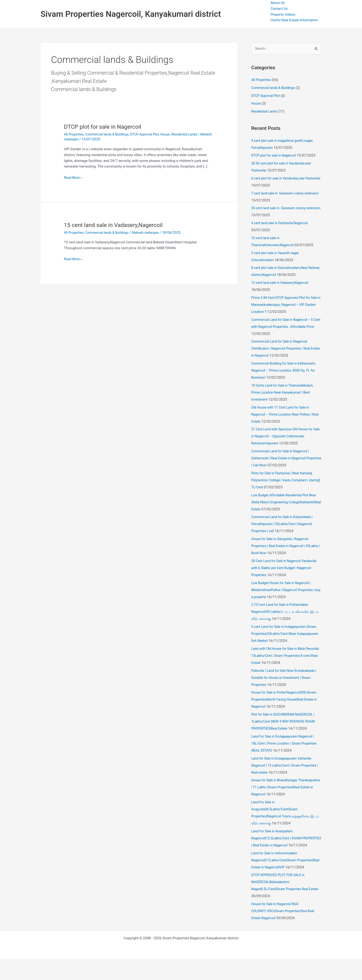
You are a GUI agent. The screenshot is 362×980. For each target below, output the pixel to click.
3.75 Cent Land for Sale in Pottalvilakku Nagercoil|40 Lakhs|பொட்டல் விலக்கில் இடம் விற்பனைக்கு (282, 612)
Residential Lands (192, 134)
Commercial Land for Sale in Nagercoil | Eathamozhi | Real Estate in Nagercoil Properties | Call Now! (282, 459)
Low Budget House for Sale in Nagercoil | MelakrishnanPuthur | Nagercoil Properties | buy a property (285, 590)
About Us (278, 3)
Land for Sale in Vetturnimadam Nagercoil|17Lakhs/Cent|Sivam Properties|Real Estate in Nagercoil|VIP (281, 874)
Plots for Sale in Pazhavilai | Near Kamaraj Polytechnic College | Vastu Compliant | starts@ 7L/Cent (284, 481)
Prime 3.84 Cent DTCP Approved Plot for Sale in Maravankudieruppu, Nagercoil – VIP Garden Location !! (285, 305)
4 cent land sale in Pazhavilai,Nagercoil (282, 223)
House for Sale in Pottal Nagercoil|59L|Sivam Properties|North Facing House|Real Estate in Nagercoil (286, 700)
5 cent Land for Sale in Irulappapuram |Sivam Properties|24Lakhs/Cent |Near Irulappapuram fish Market (286, 634)
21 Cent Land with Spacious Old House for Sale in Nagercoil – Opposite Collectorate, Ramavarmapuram (284, 437)
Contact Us (279, 9)
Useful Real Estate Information (294, 20)
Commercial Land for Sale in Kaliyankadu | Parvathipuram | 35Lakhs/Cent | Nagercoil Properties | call (284, 524)
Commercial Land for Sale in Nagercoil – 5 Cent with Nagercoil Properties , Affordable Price (284, 327)
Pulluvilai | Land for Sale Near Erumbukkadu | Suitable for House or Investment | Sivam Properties (286, 678)
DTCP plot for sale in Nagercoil (105, 127)
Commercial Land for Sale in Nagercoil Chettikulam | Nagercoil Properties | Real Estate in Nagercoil (283, 349)
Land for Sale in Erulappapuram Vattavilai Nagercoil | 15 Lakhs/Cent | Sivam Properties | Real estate (286, 766)
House (172, 134)
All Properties (74, 134)
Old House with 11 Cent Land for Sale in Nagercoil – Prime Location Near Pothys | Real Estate (283, 415)
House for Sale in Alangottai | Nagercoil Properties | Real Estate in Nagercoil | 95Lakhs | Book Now (282, 546)
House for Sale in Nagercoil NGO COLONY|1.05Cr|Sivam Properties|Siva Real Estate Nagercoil (285, 932)
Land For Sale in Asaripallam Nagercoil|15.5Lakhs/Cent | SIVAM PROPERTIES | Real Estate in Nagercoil (281, 846)
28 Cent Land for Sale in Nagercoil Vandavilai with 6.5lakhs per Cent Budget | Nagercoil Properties (286, 568)
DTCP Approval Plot (150, 134)
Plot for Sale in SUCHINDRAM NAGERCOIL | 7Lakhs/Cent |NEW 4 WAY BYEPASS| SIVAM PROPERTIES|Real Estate (285, 722)
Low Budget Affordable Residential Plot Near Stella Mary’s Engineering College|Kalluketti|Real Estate (286, 502)
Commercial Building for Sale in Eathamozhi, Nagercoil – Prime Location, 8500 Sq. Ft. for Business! (286, 371)
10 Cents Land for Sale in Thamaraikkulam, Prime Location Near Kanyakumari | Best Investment (285, 393)
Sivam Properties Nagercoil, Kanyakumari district (131, 14)
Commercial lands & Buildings (110, 134)
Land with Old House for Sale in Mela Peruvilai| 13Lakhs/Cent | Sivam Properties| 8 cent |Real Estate (286, 656)
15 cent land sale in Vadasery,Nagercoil (117, 225)
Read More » (74, 178)
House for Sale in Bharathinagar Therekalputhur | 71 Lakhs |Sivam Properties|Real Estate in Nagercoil (278, 788)
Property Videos (283, 15)
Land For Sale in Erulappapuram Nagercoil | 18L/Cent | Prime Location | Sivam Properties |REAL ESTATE (286, 744)
